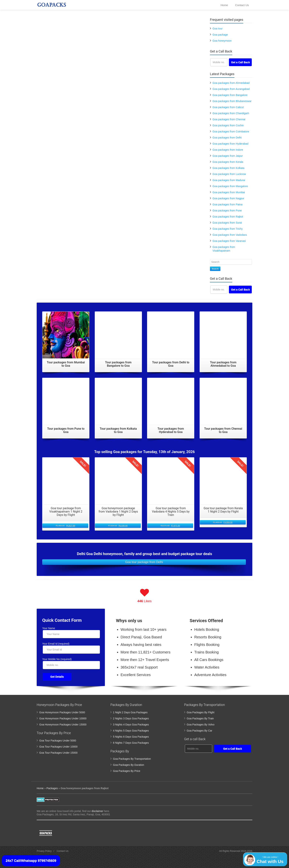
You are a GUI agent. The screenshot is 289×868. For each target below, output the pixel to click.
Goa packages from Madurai (229, 180)
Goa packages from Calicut (228, 107)
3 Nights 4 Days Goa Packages (131, 725)
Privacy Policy (44, 851)
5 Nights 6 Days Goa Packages (131, 737)
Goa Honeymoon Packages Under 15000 (63, 725)
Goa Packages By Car (200, 731)
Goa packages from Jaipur (228, 156)
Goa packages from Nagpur (228, 198)
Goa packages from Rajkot (228, 217)
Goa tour (217, 29)
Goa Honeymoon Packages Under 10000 (63, 718)
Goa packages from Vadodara (230, 235)
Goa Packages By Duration (129, 765)
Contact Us (242, 6)
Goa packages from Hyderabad (230, 144)
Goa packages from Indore (228, 150)
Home (224, 6)
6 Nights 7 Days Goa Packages (131, 743)
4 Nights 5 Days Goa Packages (131, 731)
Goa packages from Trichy (228, 229)
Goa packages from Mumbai (229, 192)
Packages (52, 788)
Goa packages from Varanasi (229, 241)
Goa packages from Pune (227, 211)
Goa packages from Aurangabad (231, 89)
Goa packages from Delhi (227, 138)
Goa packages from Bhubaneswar (232, 101)
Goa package (220, 35)
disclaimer (97, 811)
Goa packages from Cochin (228, 125)
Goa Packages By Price (127, 771)
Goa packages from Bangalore (230, 95)
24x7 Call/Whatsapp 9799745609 (31, 861)
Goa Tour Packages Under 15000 (58, 753)
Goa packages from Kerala (228, 162)
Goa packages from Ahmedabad (231, 83)
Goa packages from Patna (228, 204)
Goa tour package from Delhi (144, 562)
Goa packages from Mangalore (230, 186)
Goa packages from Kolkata (228, 168)
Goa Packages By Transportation (132, 759)
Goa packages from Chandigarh (231, 113)
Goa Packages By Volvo (201, 725)
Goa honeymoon (222, 41)
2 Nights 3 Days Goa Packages (131, 718)
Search (215, 269)
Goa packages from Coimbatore (231, 131)
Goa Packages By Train (200, 718)
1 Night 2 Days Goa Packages (130, 712)
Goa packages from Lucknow (229, 174)
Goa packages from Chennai (229, 119)
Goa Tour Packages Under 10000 (58, 747)
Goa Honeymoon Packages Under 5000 (62, 712)
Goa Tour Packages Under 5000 (58, 741)
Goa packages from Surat (227, 223)
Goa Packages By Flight (201, 712)
